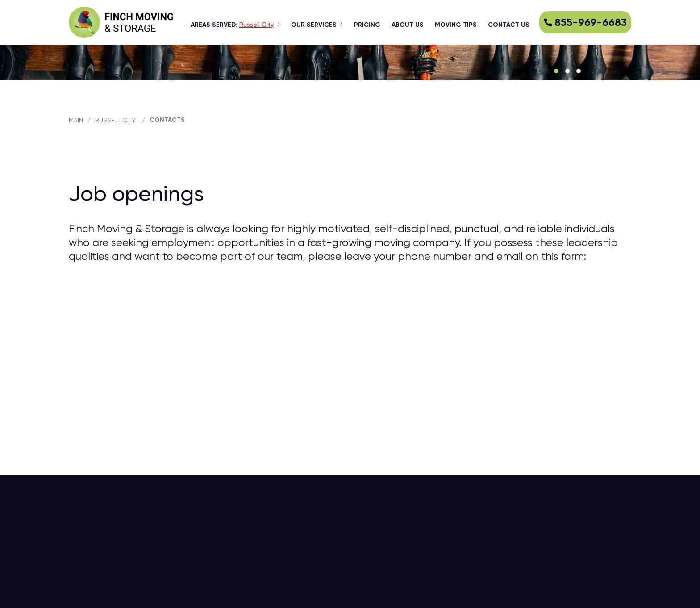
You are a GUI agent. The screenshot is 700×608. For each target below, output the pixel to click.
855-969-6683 (585, 22)
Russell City (115, 120)
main (76, 120)
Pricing (367, 25)
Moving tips (456, 25)
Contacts (167, 120)
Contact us (509, 25)
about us (408, 25)
